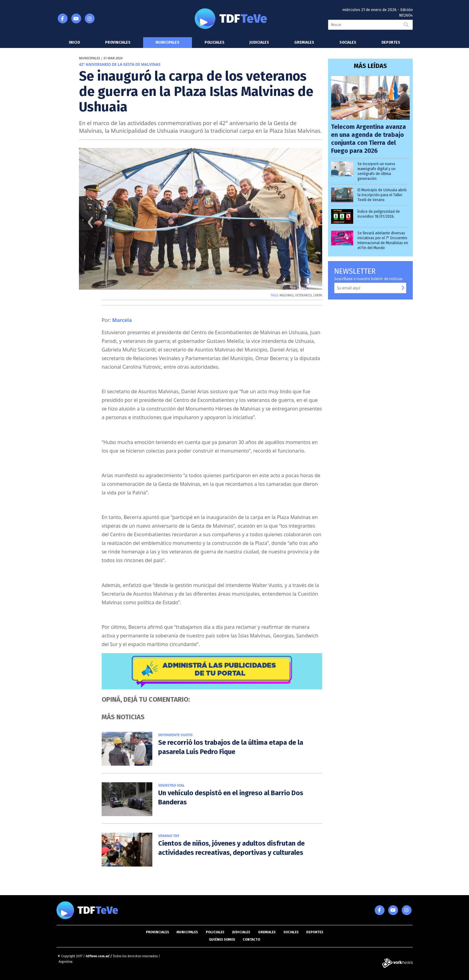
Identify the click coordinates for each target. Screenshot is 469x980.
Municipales (168, 42)
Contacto (251, 940)
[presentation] (91, 224)
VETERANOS (303, 296)
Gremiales (304, 42)
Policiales (215, 42)
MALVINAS (287, 296)
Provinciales (118, 42)
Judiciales (259, 42)
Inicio (74, 42)
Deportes (391, 42)
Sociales (348, 42)
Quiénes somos (222, 940)
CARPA (318, 296)
